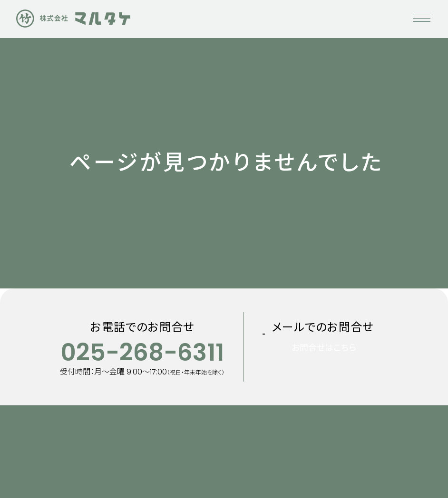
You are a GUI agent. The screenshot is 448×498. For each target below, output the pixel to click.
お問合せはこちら (336, 362)
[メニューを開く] (422, 19)
